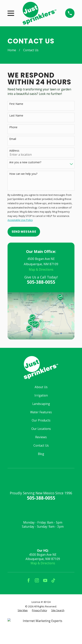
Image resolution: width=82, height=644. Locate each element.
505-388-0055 (41, 282)
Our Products (41, 420)
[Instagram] (37, 580)
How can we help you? (23, 174)
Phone (13, 127)
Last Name (16, 116)
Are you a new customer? (25, 162)
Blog (41, 454)
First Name (16, 104)
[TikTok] (53, 580)
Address (14, 151)
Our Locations (41, 429)
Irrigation (41, 395)
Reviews (41, 437)
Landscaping (41, 404)
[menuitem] (23, 610)
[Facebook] (29, 580)
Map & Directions (41, 270)
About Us (41, 387)
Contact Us (41, 446)
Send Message (24, 232)
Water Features (41, 412)
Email (13, 139)
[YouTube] (45, 580)
